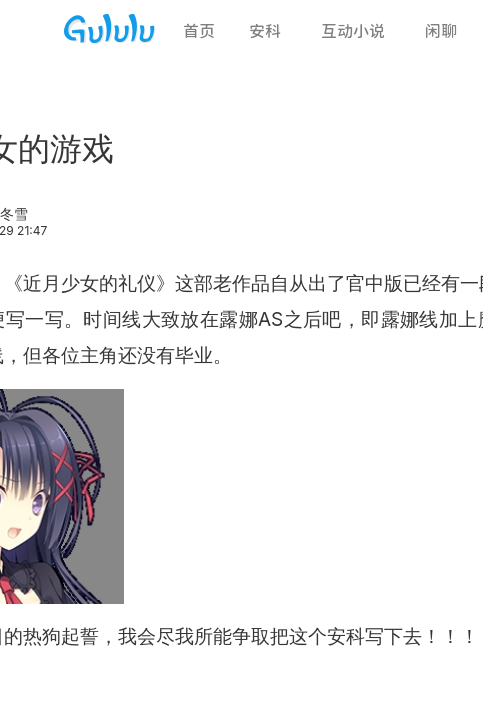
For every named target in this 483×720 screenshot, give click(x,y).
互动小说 (353, 31)
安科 (265, 31)
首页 (199, 31)
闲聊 (441, 31)
